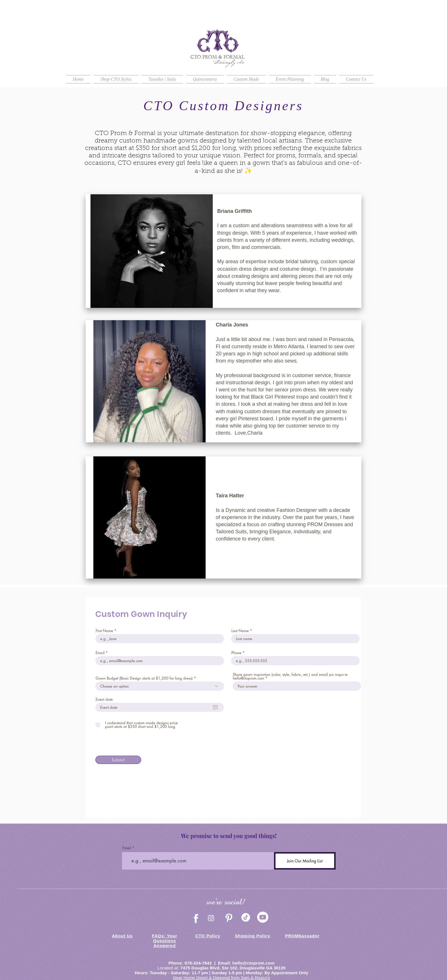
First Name (104, 631)
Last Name (240, 631)
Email (100, 653)
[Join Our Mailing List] (305, 861)
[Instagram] (211, 918)
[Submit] (118, 760)
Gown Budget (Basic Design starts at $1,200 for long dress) (144, 678)
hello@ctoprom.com (253, 963)
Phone (236, 653)
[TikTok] (246, 917)
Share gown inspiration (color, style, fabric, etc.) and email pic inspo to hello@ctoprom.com (290, 676)
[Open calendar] (215, 707)
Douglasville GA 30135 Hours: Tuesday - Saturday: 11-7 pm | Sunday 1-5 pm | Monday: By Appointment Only (222, 970)
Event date (104, 699)
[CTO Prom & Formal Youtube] (263, 917)
